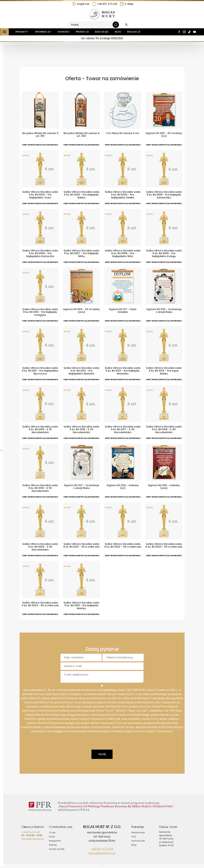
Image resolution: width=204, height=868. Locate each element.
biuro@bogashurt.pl (33, 839)
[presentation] (102, 743)
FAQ (134, 837)
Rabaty (53, 845)
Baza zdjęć (102, 32)
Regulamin (55, 841)
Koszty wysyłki (57, 849)
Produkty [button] (21, 32)
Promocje (82, 32)
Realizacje (134, 32)
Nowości (64, 32)
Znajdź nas (81, 4)
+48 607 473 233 (104, 4)
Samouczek (138, 841)
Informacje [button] (43, 32)
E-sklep (126, 4)
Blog (118, 32)
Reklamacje (138, 832)
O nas (52, 832)
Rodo (52, 837)
